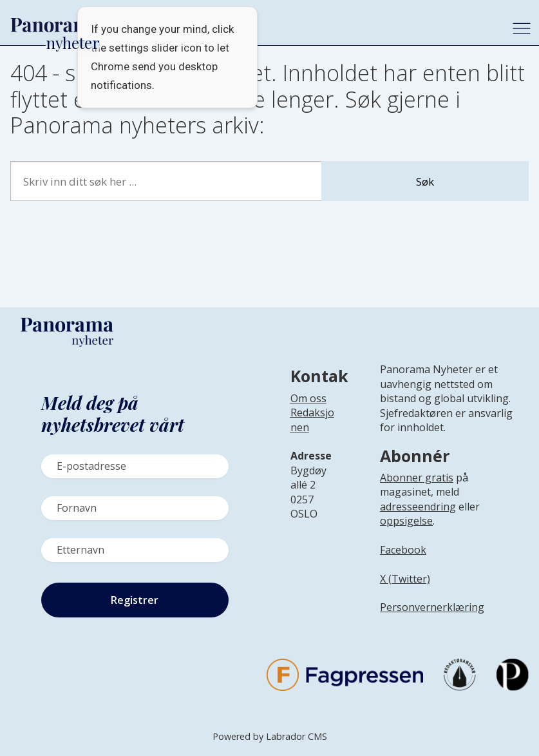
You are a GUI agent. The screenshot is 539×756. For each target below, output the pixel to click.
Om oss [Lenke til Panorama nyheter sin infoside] (308, 398)
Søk (425, 181)
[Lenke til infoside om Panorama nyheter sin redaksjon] (312, 430)
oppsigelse (406, 521)
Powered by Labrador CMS (270, 736)
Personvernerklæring (432, 607)
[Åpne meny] (522, 28)
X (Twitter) (405, 579)
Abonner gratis (417, 478)
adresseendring (418, 507)
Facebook (403, 550)
